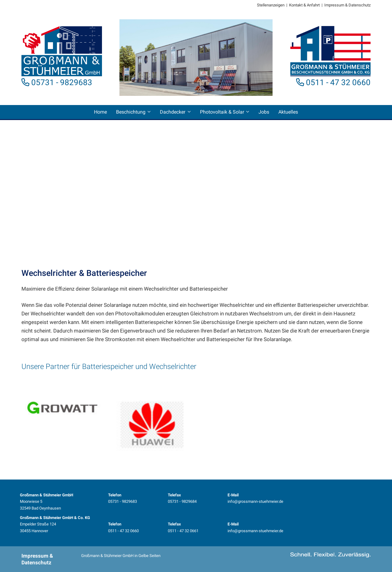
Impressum (334, 5)
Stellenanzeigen (271, 5)
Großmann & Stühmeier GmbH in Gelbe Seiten (121, 556)
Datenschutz (360, 5)
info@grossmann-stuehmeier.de (255, 501)
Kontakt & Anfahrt (304, 5)
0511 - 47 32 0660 (338, 82)
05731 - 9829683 (62, 82)
